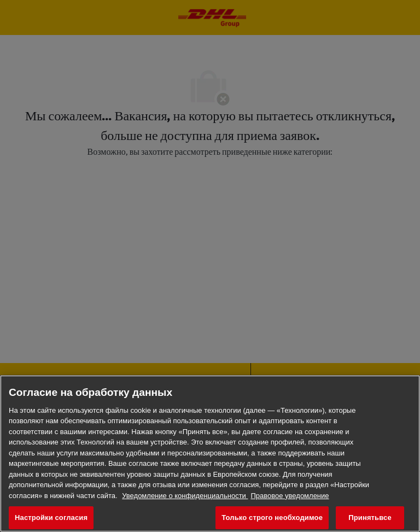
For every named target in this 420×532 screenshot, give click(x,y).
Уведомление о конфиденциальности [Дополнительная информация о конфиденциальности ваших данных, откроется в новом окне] (185, 496)
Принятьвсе (370, 518)
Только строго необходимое (272, 518)
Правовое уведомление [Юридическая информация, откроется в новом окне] (290, 496)
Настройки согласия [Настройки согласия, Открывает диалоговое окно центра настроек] (51, 518)
